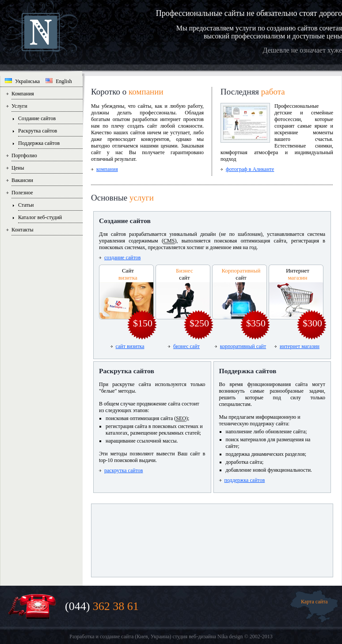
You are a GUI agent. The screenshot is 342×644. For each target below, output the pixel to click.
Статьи (26, 205)
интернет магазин (300, 346)
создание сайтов (122, 258)
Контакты (23, 230)
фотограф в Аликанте (250, 169)
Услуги (19, 106)
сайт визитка (130, 346)
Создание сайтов (37, 118)
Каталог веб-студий (40, 217)
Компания (23, 94)
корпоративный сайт (243, 346)
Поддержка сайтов (39, 143)
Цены (18, 168)
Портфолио (24, 155)
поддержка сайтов (245, 480)
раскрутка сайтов (124, 470)
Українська (22, 81)
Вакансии (22, 180)
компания (107, 169)
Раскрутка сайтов (38, 131)
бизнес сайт (186, 346)
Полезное (22, 193)
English (59, 81)
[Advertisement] (212, 537)
